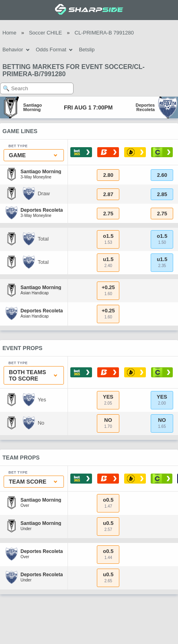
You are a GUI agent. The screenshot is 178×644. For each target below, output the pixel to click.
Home (9, 33)
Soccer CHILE (45, 33)
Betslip (87, 50)
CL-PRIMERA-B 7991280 (104, 33)
